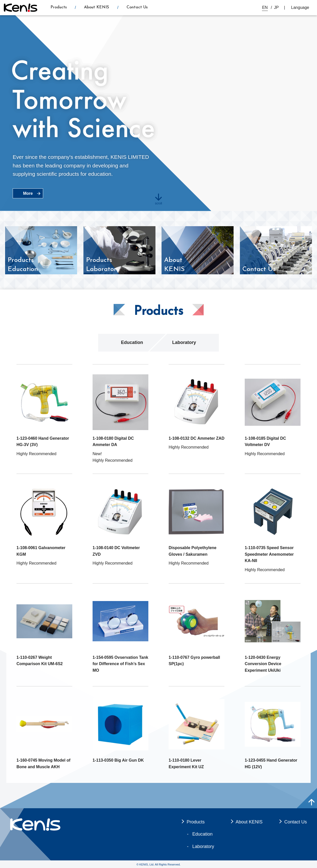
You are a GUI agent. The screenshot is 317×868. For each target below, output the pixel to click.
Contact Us (137, 7)
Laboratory (184, 342)
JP (277, 7)
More (28, 193)
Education (132, 342)
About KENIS (96, 7)
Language (300, 7)
